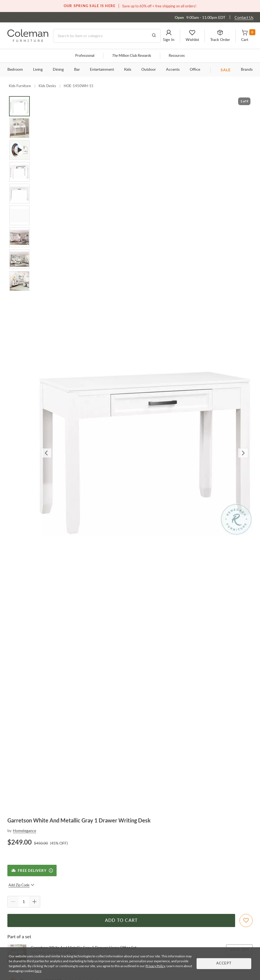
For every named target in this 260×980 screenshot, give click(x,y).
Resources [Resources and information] (177, 56)
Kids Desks (47, 86)
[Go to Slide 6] (19, 215)
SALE (226, 70)
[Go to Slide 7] (19, 237)
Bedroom (15, 70)
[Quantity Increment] (34, 902)
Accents (173, 70)
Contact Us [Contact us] (244, 17)
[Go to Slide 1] (19, 106)
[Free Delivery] (32, 871)
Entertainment (102, 70)
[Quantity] (24, 902)
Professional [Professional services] (85, 56)
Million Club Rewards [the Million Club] (132, 56)
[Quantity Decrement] (13, 902)
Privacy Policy (155, 966)
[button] (169, 36)
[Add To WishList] (246, 920)
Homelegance (24, 831)
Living (38, 70)
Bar (77, 70)
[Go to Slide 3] (19, 150)
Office (195, 70)
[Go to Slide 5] (19, 194)
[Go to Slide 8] (19, 259)
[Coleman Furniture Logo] (28, 40)
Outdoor (149, 70)
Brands (247, 70)
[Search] (107, 36)
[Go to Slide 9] (19, 281)
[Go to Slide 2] (19, 128)
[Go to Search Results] (154, 36)
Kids (128, 70)
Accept (224, 963)
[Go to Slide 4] (19, 172)
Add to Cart (121, 920)
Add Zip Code (21, 885)
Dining (58, 70)
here (38, 971)
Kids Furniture (20, 86)
